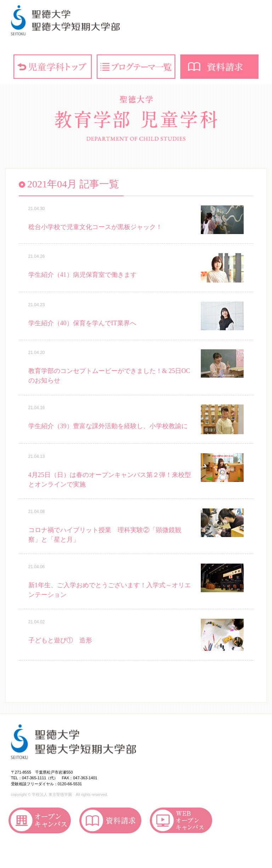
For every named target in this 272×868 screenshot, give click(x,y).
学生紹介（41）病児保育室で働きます (83, 275)
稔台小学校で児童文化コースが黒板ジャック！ (95, 227)
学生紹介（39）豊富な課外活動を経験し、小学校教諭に (108, 426)
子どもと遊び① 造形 (60, 640)
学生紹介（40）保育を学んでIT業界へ (82, 323)
